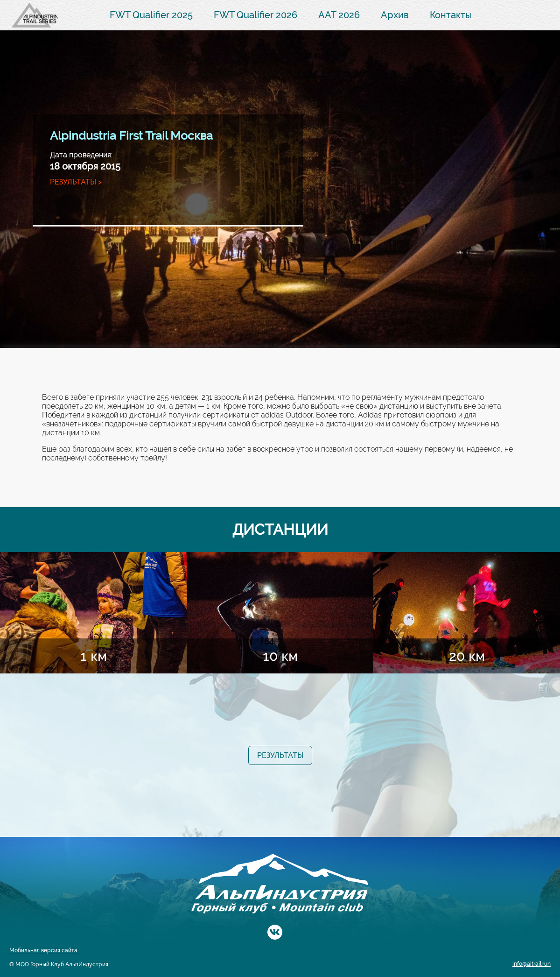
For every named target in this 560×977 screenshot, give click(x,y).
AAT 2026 (339, 15)
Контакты (451, 15)
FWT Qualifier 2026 (255, 15)
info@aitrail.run (532, 964)
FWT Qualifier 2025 (151, 15)
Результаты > (76, 182)
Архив (395, 15)
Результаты (280, 755)
